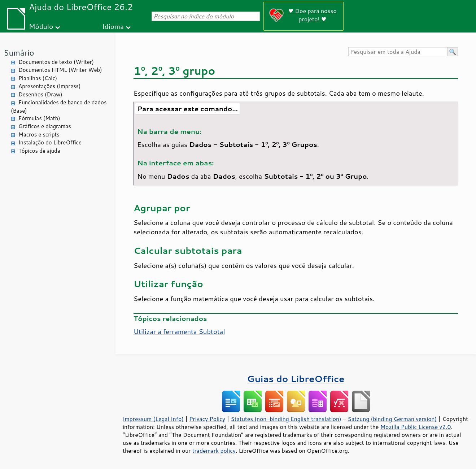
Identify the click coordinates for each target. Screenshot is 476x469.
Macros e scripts (39, 134)
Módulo (41, 26)
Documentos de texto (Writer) (56, 62)
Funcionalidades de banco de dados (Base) (59, 107)
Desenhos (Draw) (40, 94)
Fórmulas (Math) (39, 118)
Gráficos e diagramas (45, 126)
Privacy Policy (207, 419)
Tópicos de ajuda (39, 151)
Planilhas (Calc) (38, 78)
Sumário (19, 53)
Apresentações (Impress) (50, 86)
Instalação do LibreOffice (50, 142)
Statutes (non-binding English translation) (286, 419)
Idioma (113, 26)
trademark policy (214, 451)
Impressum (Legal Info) (153, 419)
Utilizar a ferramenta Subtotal (179, 331)
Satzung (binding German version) (392, 419)
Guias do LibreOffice (296, 379)
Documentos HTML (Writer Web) (60, 70)
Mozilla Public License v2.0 (416, 427)
